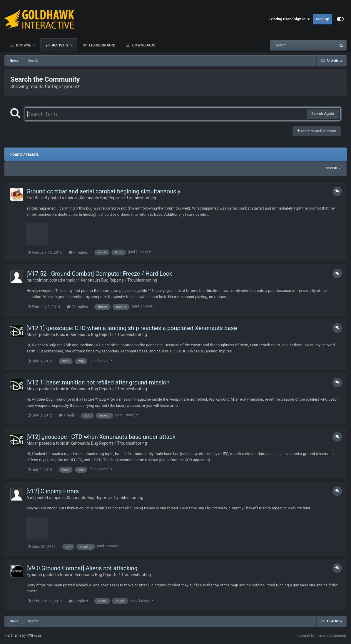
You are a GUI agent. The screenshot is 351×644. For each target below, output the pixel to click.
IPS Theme (13, 635)
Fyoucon (34, 575)
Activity (60, 45)
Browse (24, 45)
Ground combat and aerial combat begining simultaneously (103, 191)
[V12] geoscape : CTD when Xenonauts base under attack (101, 437)
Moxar (32, 334)
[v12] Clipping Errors (53, 491)
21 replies (77, 307)
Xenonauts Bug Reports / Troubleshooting (118, 198)
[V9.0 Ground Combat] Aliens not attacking (82, 568)
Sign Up (323, 19)
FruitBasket (37, 198)
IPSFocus (34, 635)
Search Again (323, 114)
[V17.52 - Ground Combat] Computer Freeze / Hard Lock (99, 274)
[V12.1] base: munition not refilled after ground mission (98, 382)
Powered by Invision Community (321, 635)
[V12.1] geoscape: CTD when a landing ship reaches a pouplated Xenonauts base (132, 328)
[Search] (288, 45)
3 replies (78, 601)
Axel (30, 498)
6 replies (78, 252)
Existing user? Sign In (289, 19)
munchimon (37, 280)
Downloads (143, 45)
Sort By (333, 168)
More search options (317, 131)
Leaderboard (102, 45)
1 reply (67, 415)
